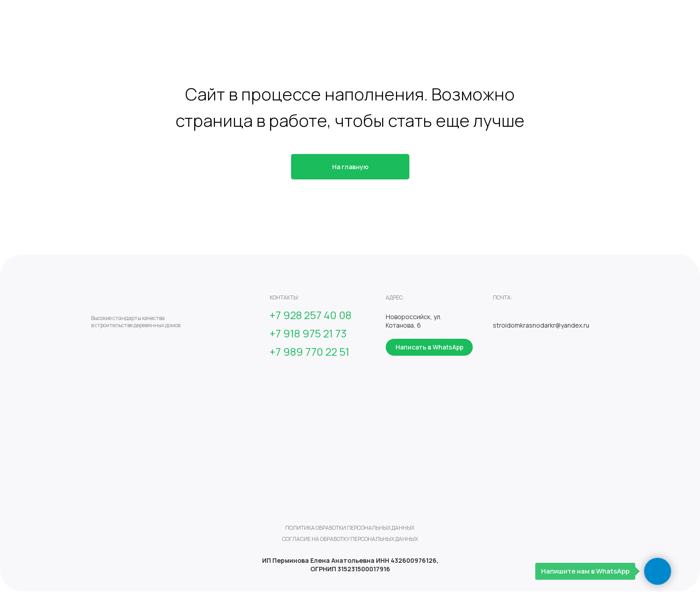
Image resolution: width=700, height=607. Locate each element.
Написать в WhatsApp (429, 347)
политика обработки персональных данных (350, 528)
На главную (350, 167)
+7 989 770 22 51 (310, 351)
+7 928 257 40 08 (310, 315)
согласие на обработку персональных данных (350, 539)
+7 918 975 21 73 (308, 333)
